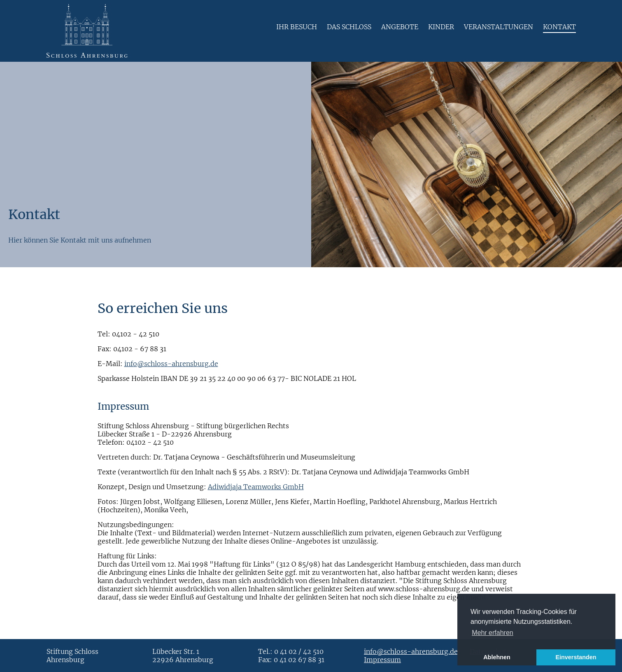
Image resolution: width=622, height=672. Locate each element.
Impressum (382, 660)
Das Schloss (349, 27)
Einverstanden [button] (576, 657)
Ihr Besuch (297, 27)
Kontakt (559, 27)
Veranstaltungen (499, 27)
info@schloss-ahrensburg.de (171, 364)
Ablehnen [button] (497, 657)
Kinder (441, 27)
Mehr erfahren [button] (493, 633)
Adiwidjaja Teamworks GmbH (256, 487)
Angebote (400, 27)
